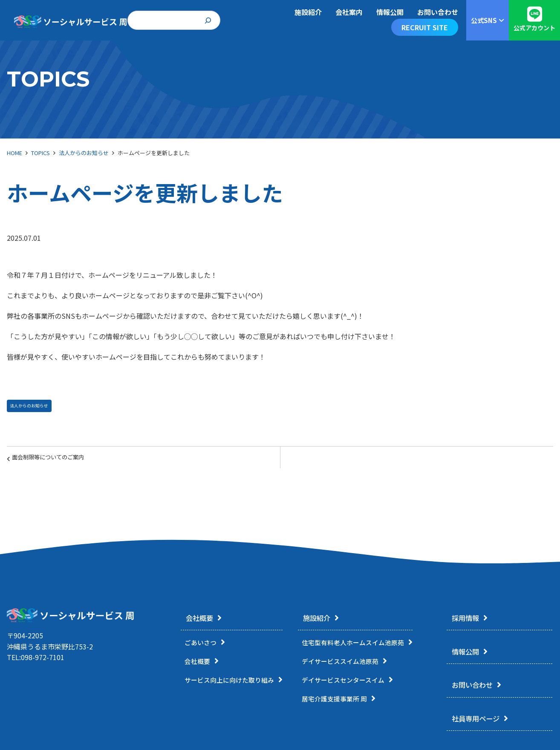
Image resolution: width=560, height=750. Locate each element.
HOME (14, 153)
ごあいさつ (202, 644)
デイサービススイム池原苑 (349, 663)
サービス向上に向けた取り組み (232, 681)
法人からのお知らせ (84, 153)
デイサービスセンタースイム (352, 681)
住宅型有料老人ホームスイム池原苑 (362, 644)
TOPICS (40, 153)
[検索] (208, 20)
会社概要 (196, 618)
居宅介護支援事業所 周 (343, 700)
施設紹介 (319, 618)
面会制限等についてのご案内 (58, 461)
